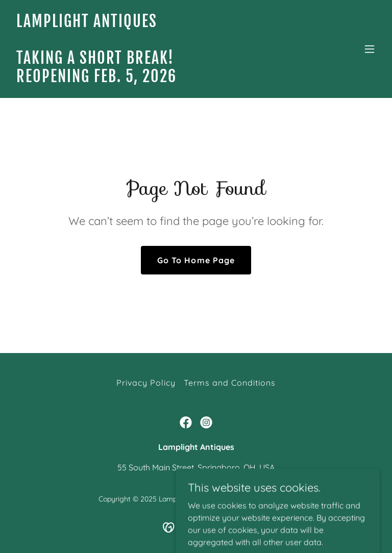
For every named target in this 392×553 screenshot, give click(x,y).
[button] (370, 49)
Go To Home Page (196, 260)
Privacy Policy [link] (146, 383)
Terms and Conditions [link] (230, 383)
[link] (96, 79)
